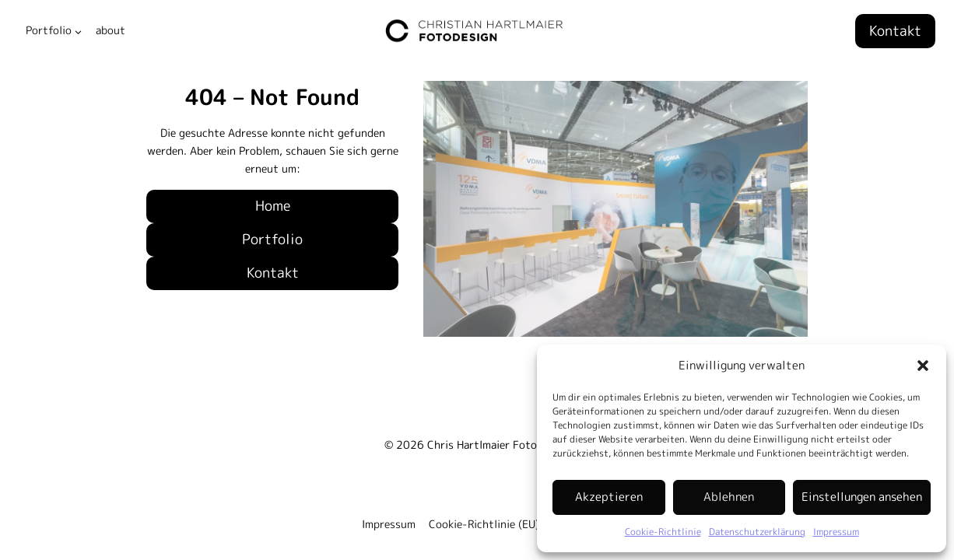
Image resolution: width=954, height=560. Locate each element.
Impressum (836, 532)
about (110, 30)
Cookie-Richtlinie (663, 532)
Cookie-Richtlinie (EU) (484, 524)
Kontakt (895, 31)
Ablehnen (729, 497)
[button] (923, 366)
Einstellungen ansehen (862, 497)
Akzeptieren (609, 497)
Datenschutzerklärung (757, 532)
